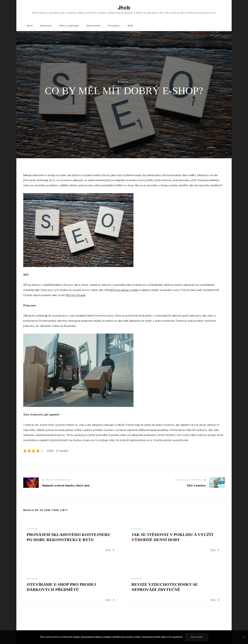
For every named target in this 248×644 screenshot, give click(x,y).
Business (46, 26)
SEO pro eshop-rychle (124, 290)
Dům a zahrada (69, 26)
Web (130, 26)
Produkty (114, 26)
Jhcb (124, 8)
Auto (30, 26)
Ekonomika (94, 26)
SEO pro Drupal (75, 295)
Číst (110, 550)
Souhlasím (197, 637)
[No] (244, 640)
